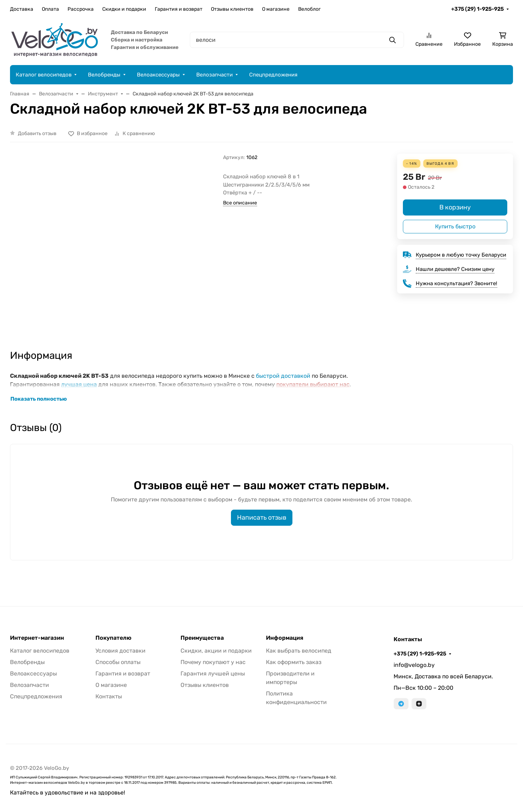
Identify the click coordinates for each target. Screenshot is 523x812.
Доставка (22, 9)
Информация (285, 638)
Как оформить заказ (294, 662)
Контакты (109, 696)
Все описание (240, 203)
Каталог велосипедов (44, 75)
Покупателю (114, 638)
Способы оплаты (118, 662)
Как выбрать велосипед (299, 651)
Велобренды (104, 75)
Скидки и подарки (124, 9)
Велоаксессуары (158, 75)
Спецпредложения (273, 75)
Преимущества (202, 638)
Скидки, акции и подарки (216, 651)
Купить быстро (455, 226)
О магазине (276, 9)
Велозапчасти (214, 75)
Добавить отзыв (37, 133)
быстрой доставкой (283, 376)
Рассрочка (81, 9)
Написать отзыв (262, 518)
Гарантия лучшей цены (213, 674)
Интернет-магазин (37, 638)
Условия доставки (120, 651)
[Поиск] (297, 40)
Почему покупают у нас (213, 662)
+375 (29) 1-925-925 (477, 9)
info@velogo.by (414, 665)
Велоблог (309, 9)
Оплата (50, 9)
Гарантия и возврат (179, 9)
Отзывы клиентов (232, 9)
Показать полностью (39, 399)
